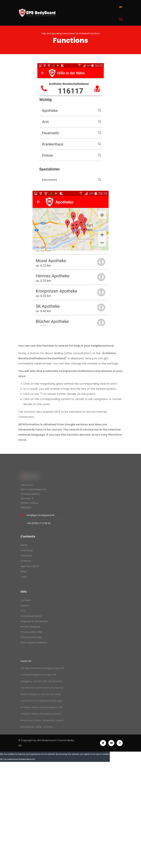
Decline (23, 762)
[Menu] (121, 19)
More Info (31, 762)
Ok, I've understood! (9, 762)
